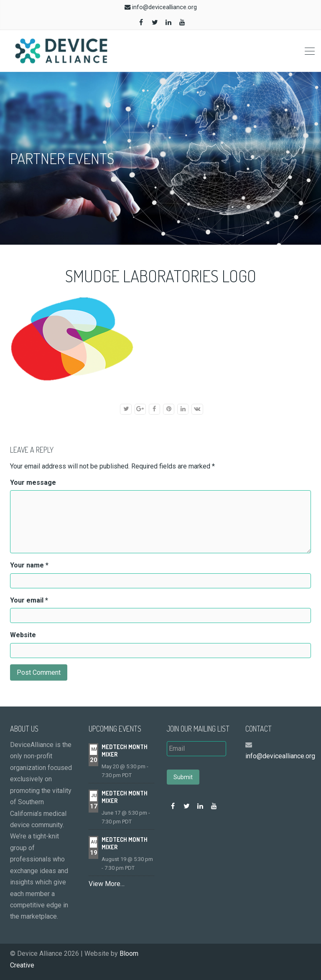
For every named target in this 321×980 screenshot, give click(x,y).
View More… (107, 884)
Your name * (29, 565)
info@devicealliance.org (164, 7)
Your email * (29, 600)
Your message (33, 482)
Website (23, 635)
